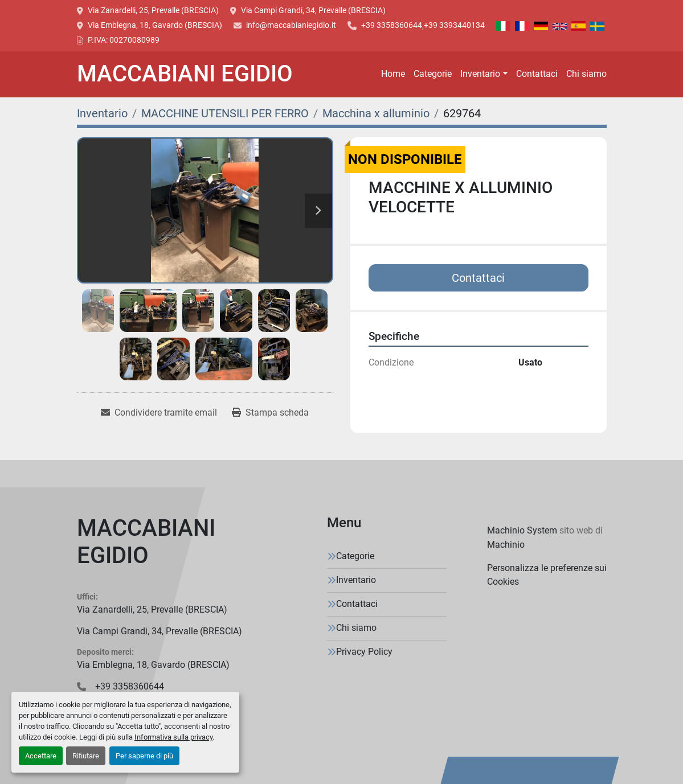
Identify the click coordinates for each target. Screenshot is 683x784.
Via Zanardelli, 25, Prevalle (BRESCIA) (153, 10)
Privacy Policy (364, 652)
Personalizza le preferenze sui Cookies (547, 575)
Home (393, 74)
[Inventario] (102, 113)
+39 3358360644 (392, 25)
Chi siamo (586, 74)
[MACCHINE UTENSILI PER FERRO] (225, 113)
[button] (484, 74)
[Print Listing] (270, 413)
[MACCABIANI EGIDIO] (159, 544)
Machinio (506, 545)
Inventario (480, 74)
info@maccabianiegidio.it (291, 25)
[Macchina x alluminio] (376, 113)
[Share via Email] (159, 413)
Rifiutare (86, 756)
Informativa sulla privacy (173, 737)
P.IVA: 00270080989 (124, 40)
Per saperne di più (144, 756)
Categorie (433, 74)
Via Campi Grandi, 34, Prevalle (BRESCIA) (313, 10)
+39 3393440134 (454, 25)
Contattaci (537, 74)
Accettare (41, 756)
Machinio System (522, 530)
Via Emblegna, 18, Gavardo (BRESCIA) (155, 25)
